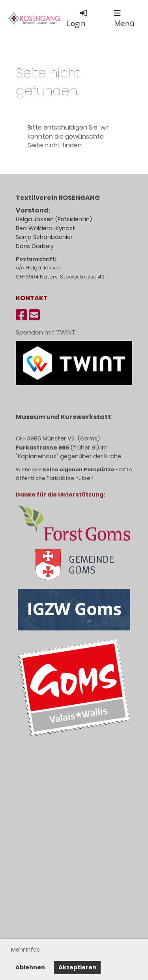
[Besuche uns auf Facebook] (21, 315)
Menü (124, 19)
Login (78, 18)
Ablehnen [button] (30, 967)
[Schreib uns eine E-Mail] (34, 315)
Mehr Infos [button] (25, 950)
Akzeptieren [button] (77, 967)
